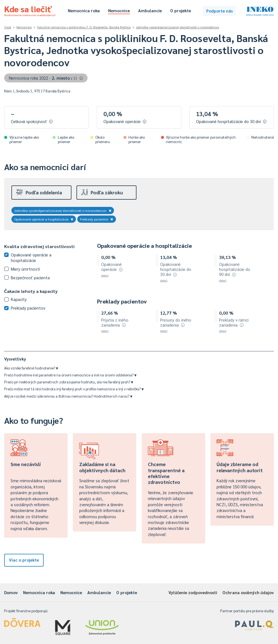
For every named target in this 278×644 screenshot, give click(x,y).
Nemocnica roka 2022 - (46, 78)
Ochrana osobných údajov (248, 592)
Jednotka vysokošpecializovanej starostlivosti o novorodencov (178, 27)
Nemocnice (119, 10)
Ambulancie (150, 10)
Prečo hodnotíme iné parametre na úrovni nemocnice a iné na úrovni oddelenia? (70, 375)
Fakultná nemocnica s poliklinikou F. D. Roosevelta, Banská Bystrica (84, 27)
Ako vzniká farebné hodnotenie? (31, 368)
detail (105, 275)
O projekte (181, 10)
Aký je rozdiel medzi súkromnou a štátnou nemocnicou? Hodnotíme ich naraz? (68, 396)
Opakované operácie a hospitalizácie (44, 219)
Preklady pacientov (97, 219)
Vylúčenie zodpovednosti (193, 592)
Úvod (8, 27)
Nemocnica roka (84, 10)
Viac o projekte (24, 560)
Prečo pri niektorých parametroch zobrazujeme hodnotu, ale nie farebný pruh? (69, 382)
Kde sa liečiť (30, 10)
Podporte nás (219, 11)
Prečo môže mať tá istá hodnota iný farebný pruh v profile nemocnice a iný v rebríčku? (74, 389)
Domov (11, 592)
